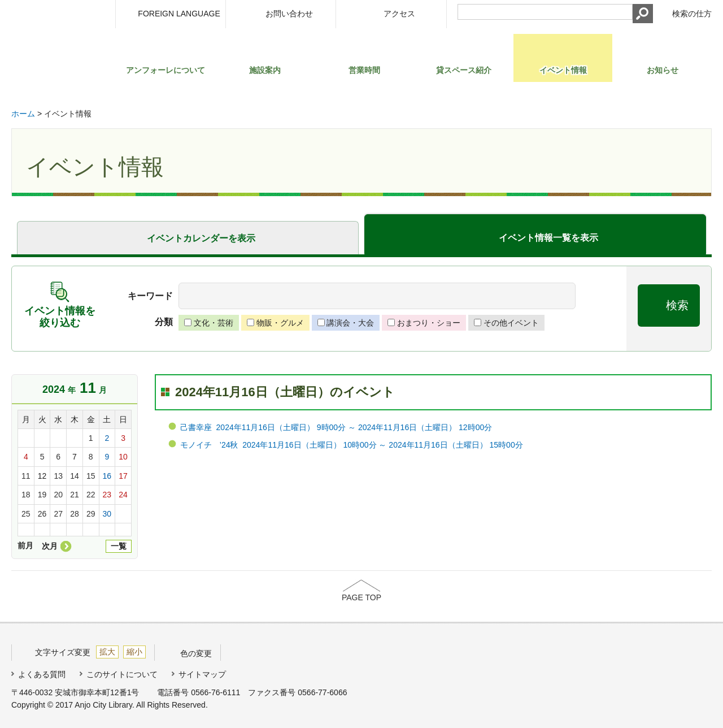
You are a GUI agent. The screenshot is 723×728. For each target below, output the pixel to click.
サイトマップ (202, 674)
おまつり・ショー (429, 323)
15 (91, 476)
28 (75, 514)
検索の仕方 (692, 14)
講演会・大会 (350, 323)
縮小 (134, 652)
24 (123, 495)
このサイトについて (122, 674)
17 (123, 476)
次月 (50, 546)
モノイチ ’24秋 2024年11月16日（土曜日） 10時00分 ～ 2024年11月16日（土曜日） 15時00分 (352, 445)
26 (42, 514)
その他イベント (511, 323)
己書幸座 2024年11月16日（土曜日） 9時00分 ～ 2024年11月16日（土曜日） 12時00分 (336, 427)
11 (26, 476)
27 (58, 514)
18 (26, 495)
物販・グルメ (280, 323)
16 (107, 476)
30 (107, 514)
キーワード (150, 296)
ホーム (23, 114)
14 (75, 476)
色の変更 (196, 653)
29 (91, 514)
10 (123, 457)
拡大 (107, 652)
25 (26, 514)
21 (75, 495)
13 (58, 476)
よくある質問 (42, 674)
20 (58, 495)
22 (91, 495)
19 (42, 495)
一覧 (119, 546)
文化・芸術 (214, 323)
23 (107, 495)
